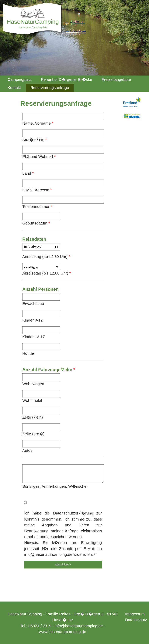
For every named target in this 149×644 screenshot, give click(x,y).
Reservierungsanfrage (50, 88)
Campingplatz (20, 79)
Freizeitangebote (116, 79)
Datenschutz (136, 620)
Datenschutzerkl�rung (73, 513)
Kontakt (14, 88)
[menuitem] (20, 80)
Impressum (135, 614)
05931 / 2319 (40, 626)
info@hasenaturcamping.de (79, 626)
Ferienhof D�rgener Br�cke (67, 79)
